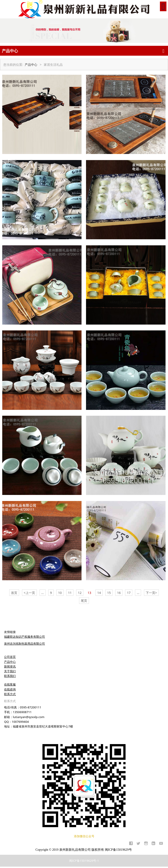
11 (70, 593)
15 (109, 593)
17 (129, 593)
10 (60, 593)
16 (119, 593)
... (43, 593)
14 (99, 593)
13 (89, 593)
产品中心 (31, 65)
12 (80, 593)
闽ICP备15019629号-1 (84, 861)
